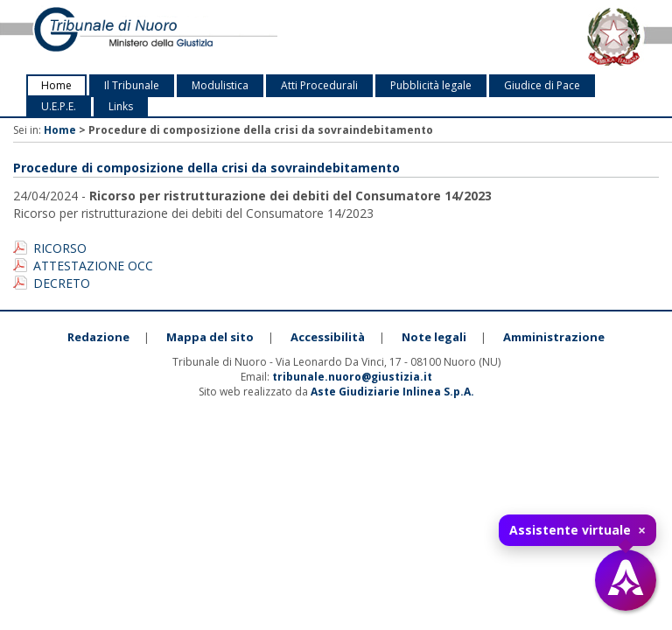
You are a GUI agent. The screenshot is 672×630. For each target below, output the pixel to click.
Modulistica (220, 85)
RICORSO (60, 248)
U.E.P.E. (59, 106)
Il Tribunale (132, 85)
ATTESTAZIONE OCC (93, 266)
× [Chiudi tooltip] (642, 530)
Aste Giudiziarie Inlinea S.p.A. (392, 392)
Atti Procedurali (319, 85)
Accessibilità (328, 337)
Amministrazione (554, 337)
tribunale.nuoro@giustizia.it (352, 377)
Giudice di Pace (542, 85)
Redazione (98, 337)
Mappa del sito (210, 337)
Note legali (434, 337)
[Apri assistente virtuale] (626, 580)
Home (56, 85)
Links (121, 106)
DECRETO (62, 283)
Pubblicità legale (431, 85)
